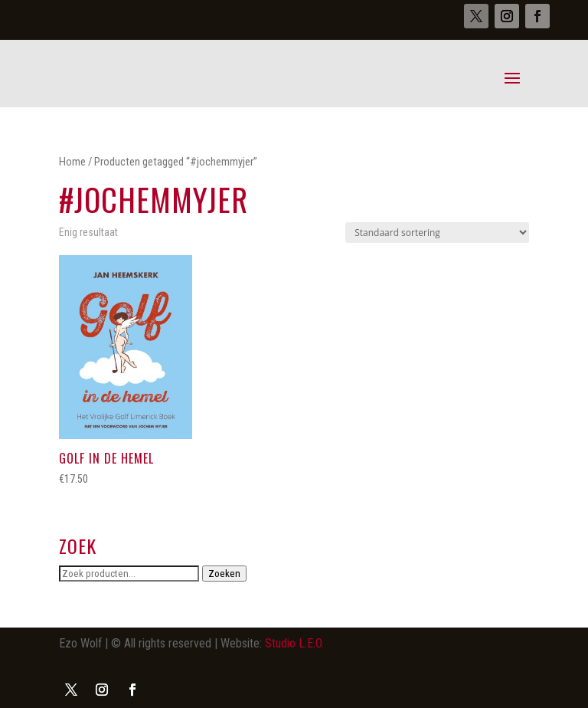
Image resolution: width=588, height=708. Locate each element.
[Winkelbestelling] (437, 233)
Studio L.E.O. (294, 643)
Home (72, 162)
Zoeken (224, 574)
